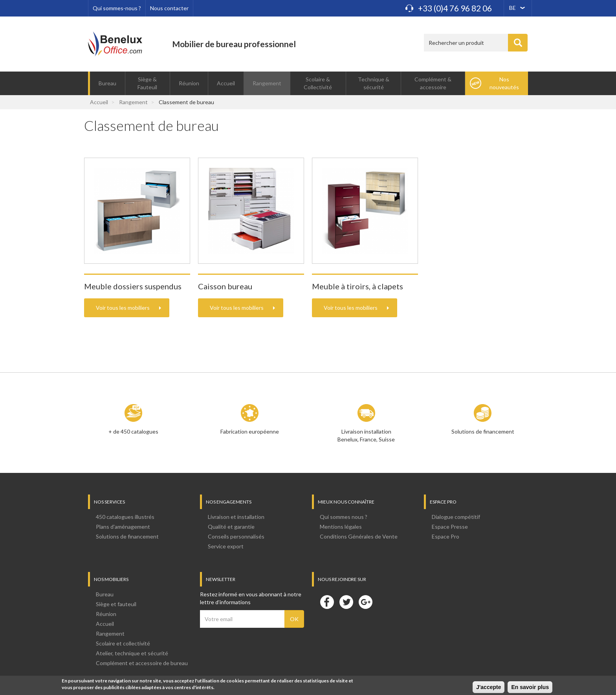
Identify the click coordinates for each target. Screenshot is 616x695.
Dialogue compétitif (456, 517)
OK (294, 619)
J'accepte (489, 688)
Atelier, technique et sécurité (132, 653)
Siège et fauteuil (116, 604)
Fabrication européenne (250, 431)
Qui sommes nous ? (344, 517)
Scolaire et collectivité (123, 643)
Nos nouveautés (504, 83)
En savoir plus (530, 688)
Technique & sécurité (374, 83)
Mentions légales (341, 527)
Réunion (189, 83)
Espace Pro (445, 536)
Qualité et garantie (231, 527)
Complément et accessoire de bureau (142, 663)
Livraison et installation (236, 517)
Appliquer (518, 43)
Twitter (346, 602)
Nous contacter (169, 8)
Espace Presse (450, 527)
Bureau (107, 83)
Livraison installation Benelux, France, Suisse (366, 435)
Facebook (327, 602)
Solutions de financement (483, 431)
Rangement (267, 83)
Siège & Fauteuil (147, 83)
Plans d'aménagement (123, 527)
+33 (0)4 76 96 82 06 (455, 8)
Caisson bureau (225, 286)
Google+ (365, 602)
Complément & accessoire (433, 83)
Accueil (226, 83)
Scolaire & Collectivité (318, 83)
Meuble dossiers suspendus (133, 286)
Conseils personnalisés (236, 536)
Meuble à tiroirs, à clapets (357, 286)
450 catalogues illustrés (125, 517)
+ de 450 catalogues (133, 431)
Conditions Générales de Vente (359, 536)
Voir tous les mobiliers (123, 308)
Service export (226, 546)
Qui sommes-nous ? (117, 8)
